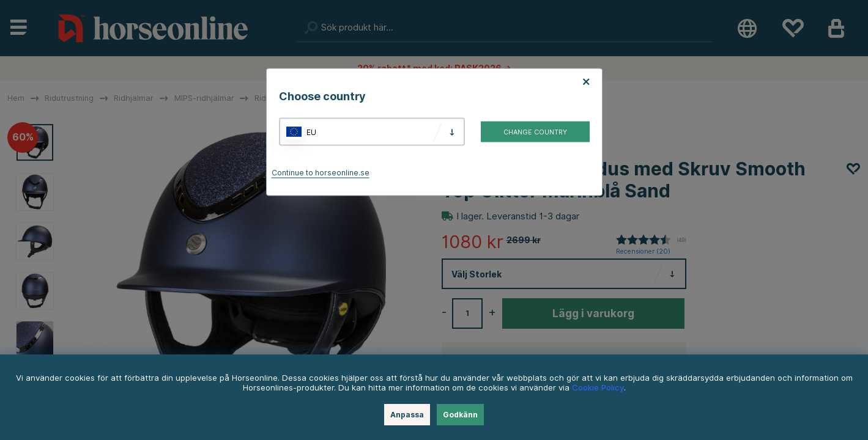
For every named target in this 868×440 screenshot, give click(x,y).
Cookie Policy (598, 387)
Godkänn (460, 415)
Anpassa (407, 415)
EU (311, 132)
